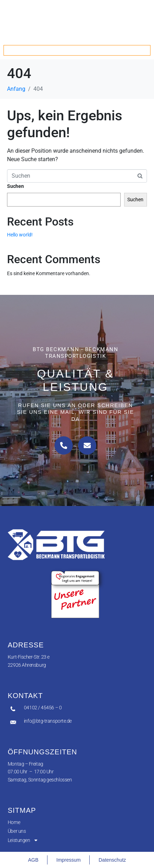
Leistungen (23, 840)
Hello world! (20, 235)
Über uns (17, 831)
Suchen (15, 186)
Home (14, 822)
